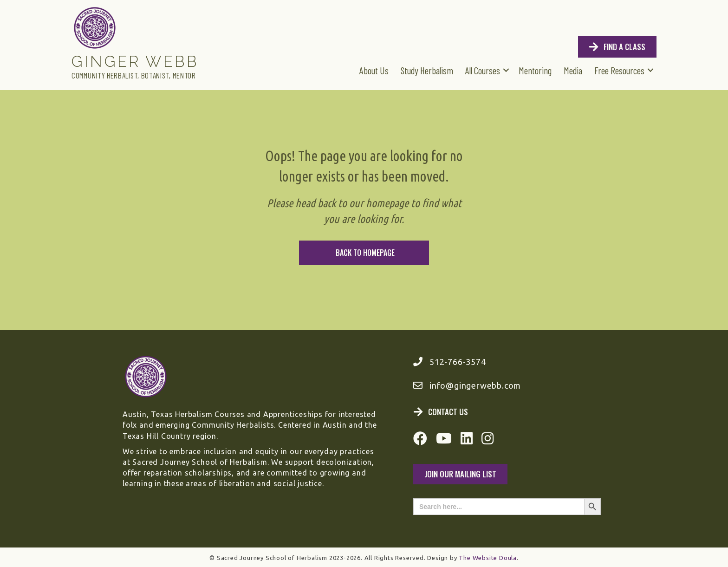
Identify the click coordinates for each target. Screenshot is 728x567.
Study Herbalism (427, 70)
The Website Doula (488, 558)
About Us (374, 70)
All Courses (483, 70)
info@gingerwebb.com (475, 385)
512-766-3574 (458, 362)
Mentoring (535, 70)
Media (573, 70)
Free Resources (619, 70)
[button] (506, 70)
